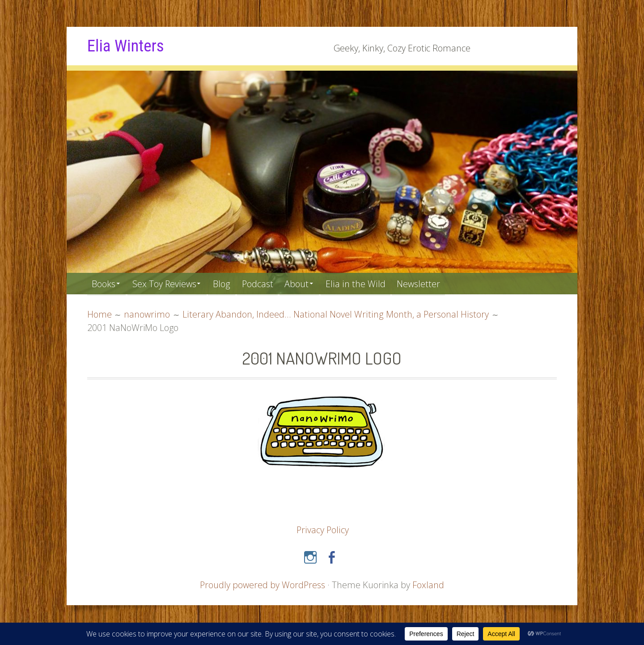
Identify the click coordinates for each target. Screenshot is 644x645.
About (305, 283)
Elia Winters (127, 46)
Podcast (265, 283)
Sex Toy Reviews (167, 283)
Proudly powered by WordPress (263, 584)
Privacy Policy (323, 529)
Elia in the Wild (366, 283)
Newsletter (430, 283)
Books (104, 283)
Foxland (429, 584)
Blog (227, 283)
